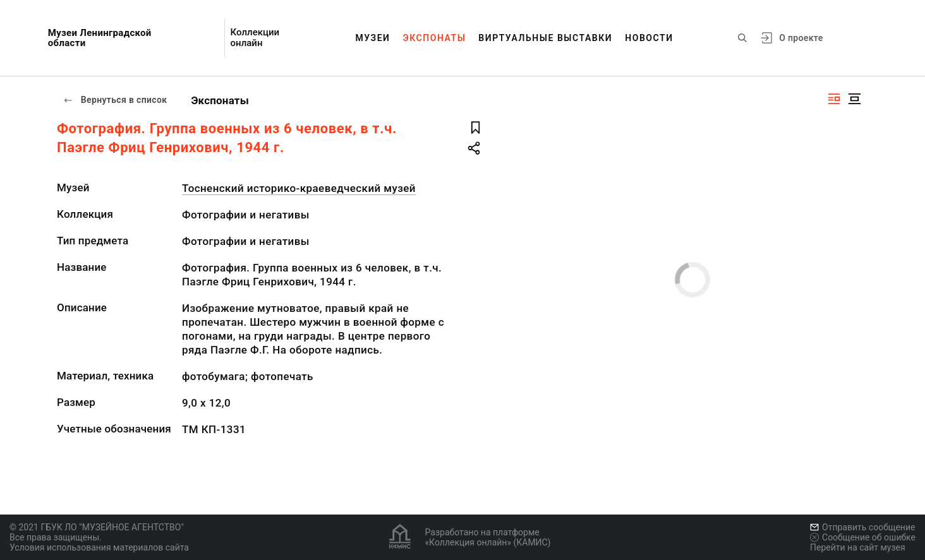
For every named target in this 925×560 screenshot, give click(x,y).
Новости (649, 38)
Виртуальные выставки (545, 38)
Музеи (372, 38)
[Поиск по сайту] (742, 38)
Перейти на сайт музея (858, 547)
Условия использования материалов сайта (99, 547)
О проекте (801, 38)
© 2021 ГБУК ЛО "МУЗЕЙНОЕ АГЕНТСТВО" (97, 527)
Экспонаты (435, 38)
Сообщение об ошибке (863, 537)
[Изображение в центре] (854, 99)
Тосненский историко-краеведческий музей (299, 188)
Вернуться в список (115, 100)
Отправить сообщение (862, 527)
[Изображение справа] (834, 99)
